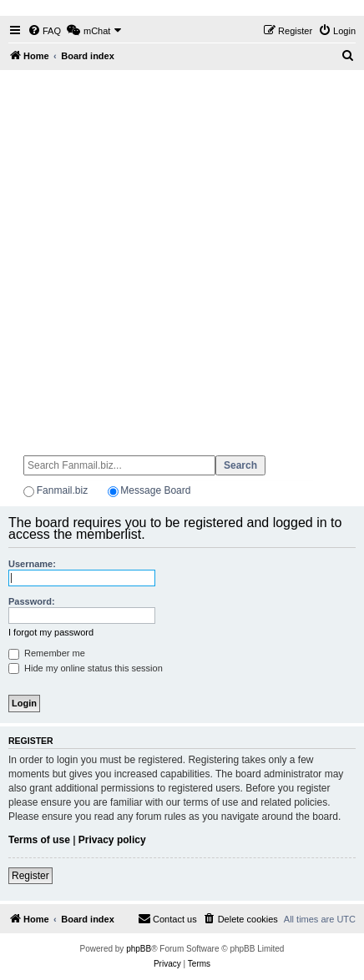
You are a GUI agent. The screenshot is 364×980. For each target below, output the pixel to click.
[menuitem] (44, 31)
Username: (32, 564)
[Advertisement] (182, 255)
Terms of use (39, 840)
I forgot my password (51, 632)
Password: (32, 601)
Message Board (155, 490)
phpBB (139, 949)
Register (30, 876)
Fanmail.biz (62, 490)
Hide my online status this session (86, 668)
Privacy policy (112, 840)
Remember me (47, 653)
